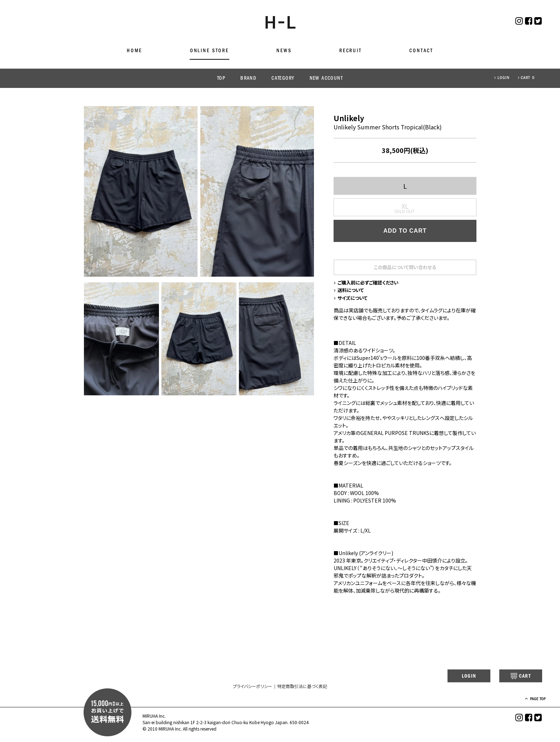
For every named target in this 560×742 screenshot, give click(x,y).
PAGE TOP (531, 702)
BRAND (248, 78)
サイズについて (352, 300)
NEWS (284, 51)
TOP (221, 78)
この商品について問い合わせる (405, 268)
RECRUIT (351, 51)
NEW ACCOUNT (326, 78)
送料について (350, 292)
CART (515, 679)
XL (405, 207)
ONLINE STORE (209, 51)
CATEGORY (283, 78)
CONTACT (421, 51)
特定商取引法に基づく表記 (302, 689)
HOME (134, 51)
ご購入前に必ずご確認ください (369, 284)
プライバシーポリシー (252, 689)
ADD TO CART (405, 231)
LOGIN (502, 78)
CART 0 (526, 78)
